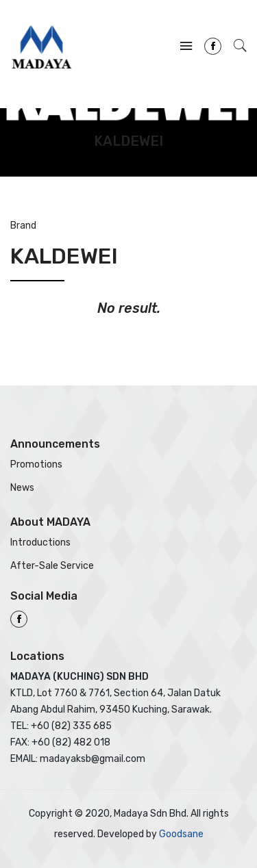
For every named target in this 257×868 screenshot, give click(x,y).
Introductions (40, 542)
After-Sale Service (52, 566)
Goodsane (181, 834)
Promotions (36, 464)
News (22, 488)
